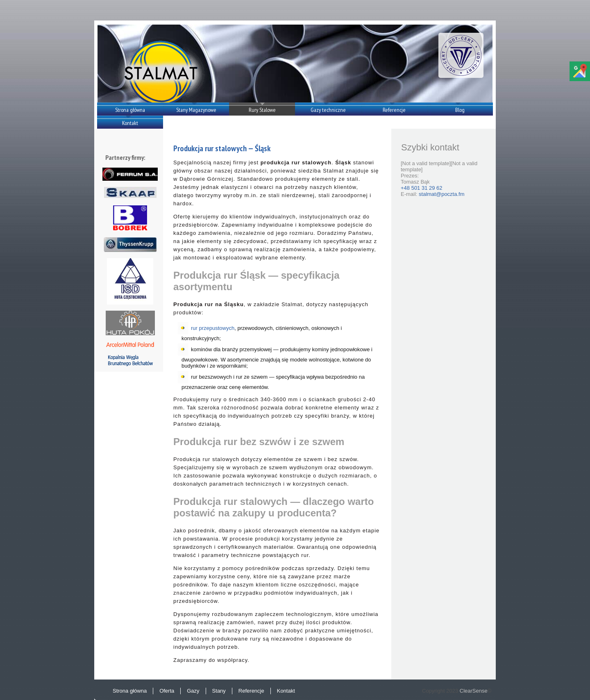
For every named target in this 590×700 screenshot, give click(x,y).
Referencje (394, 110)
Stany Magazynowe (196, 110)
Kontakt (130, 123)
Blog (460, 110)
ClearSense (474, 691)
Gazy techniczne (328, 110)
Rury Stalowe (262, 110)
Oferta (167, 691)
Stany (219, 691)
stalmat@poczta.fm (441, 194)
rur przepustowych (213, 328)
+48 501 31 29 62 (422, 188)
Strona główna (130, 110)
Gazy (193, 691)
